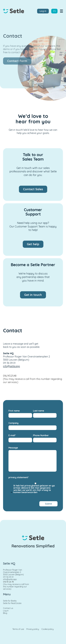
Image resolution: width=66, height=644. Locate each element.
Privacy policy (33, 629)
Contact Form (17, 62)
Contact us (8, 608)
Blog (5, 613)
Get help (33, 244)
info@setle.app (11, 366)
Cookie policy (48, 629)
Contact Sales (33, 189)
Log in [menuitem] (43, 11)
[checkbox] (33, 488)
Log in (6, 611)
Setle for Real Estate (12, 603)
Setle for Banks (10, 601)
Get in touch (33, 295)
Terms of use (18, 629)
